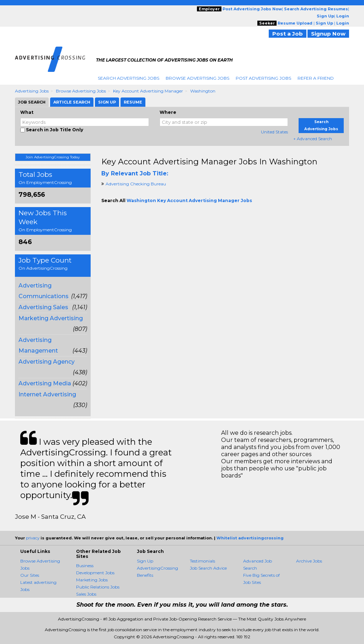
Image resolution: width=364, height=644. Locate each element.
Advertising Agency (47, 362)
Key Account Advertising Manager (148, 91)
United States (274, 132)
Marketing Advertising (51, 318)
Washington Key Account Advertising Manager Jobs (189, 200)
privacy (33, 538)
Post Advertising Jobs (263, 78)
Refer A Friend (316, 78)
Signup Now (328, 34)
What (27, 112)
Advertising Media (45, 383)
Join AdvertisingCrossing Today (53, 157)
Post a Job (288, 34)
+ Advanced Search (313, 139)
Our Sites (30, 575)
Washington (203, 91)
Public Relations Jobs (98, 587)
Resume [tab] (133, 102)
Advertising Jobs (32, 91)
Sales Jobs (86, 594)
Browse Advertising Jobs (197, 78)
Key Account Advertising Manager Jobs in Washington (209, 162)
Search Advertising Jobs (129, 78)
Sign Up (145, 561)
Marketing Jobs (92, 580)
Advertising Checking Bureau (136, 184)
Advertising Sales (43, 307)
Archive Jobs (309, 561)
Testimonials (202, 561)
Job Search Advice (208, 568)
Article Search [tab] (72, 102)
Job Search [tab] (32, 102)
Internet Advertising (47, 394)
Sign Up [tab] (107, 102)
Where (168, 112)
